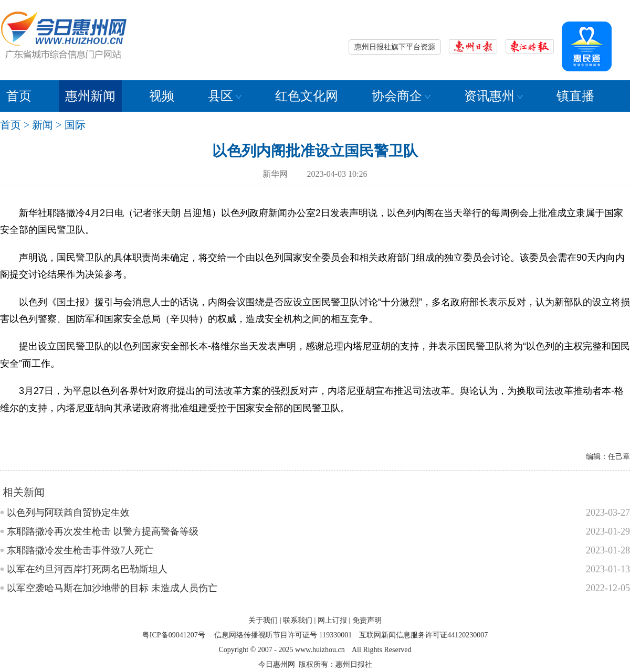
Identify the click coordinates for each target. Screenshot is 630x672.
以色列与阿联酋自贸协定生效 (68, 513)
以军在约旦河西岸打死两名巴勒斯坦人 (87, 569)
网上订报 (332, 620)
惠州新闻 (90, 96)
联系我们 (298, 620)
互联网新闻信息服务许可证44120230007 (423, 635)
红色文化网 (307, 96)
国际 (75, 125)
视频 (162, 96)
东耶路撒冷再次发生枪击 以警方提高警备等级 (103, 531)
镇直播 (575, 96)
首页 (19, 96)
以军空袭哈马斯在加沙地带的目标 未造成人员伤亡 (112, 588)
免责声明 (367, 620)
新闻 (43, 125)
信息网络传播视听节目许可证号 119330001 (283, 635)
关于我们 (263, 620)
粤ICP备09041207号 (174, 635)
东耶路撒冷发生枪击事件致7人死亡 (80, 550)
